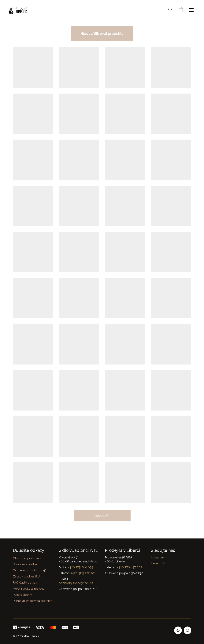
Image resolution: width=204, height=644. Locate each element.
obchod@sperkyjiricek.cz (76, 583)
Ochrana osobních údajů (30, 570)
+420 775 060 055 (81, 567)
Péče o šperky (22, 595)
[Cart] (181, 10)
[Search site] (170, 10)
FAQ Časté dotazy (25, 583)
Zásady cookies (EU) (27, 577)
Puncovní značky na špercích (33, 601)
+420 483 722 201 (83, 573)
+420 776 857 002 (130, 567)
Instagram (158, 557)
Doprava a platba (25, 564)
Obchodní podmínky (27, 558)
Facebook (158, 563)
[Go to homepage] (18, 10)
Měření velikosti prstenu (29, 589)
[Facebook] (178, 630)
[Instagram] (187, 630)
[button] (192, 10)
